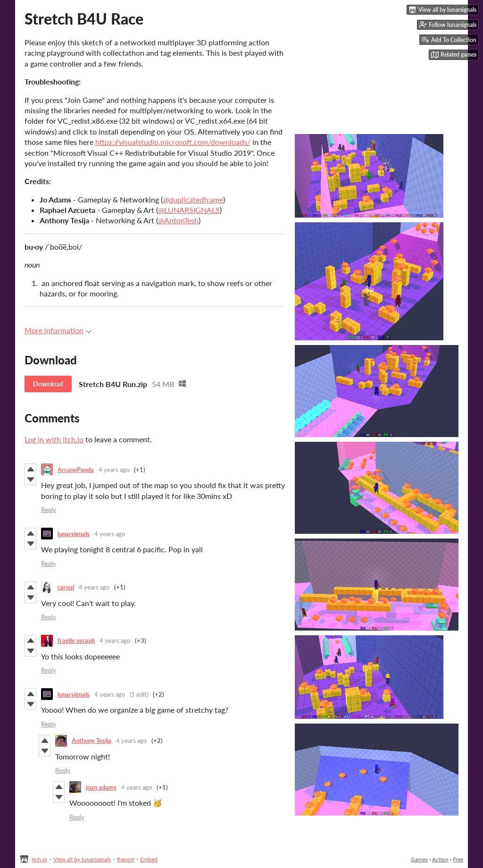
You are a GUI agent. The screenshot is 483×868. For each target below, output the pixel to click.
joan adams (101, 787)
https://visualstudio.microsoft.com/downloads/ (173, 142)
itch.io (39, 859)
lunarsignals (74, 534)
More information (58, 330)
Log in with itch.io (54, 439)
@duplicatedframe (193, 199)
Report (125, 859)
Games (419, 859)
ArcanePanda (76, 470)
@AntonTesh (178, 220)
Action (440, 859)
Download (48, 384)
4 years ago (114, 470)
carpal (66, 587)
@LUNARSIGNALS (189, 210)
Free (458, 859)
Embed (149, 859)
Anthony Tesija (92, 741)
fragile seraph (76, 640)
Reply (49, 510)
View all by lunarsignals (82, 859)
